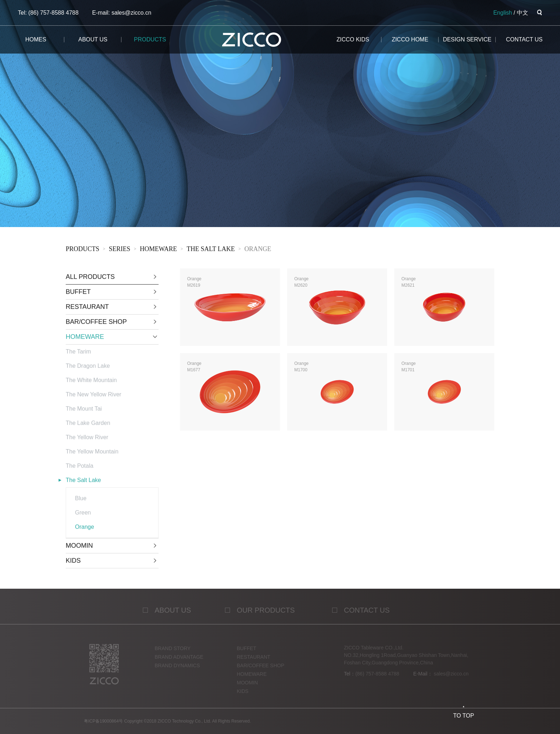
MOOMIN (247, 686)
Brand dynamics (177, 669)
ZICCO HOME (410, 39)
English (502, 13)
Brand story (173, 652)
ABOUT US (173, 613)
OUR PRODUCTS (266, 613)
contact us (367, 613)
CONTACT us (524, 39)
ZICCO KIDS (353, 39)
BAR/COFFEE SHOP (261, 669)
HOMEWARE (159, 250)
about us (93, 39)
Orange (258, 250)
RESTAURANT (254, 660)
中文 (522, 13)
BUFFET (246, 652)
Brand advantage (179, 660)
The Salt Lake (211, 250)
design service (467, 39)
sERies (120, 250)
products (150, 39)
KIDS (243, 694)
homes (36, 39)
